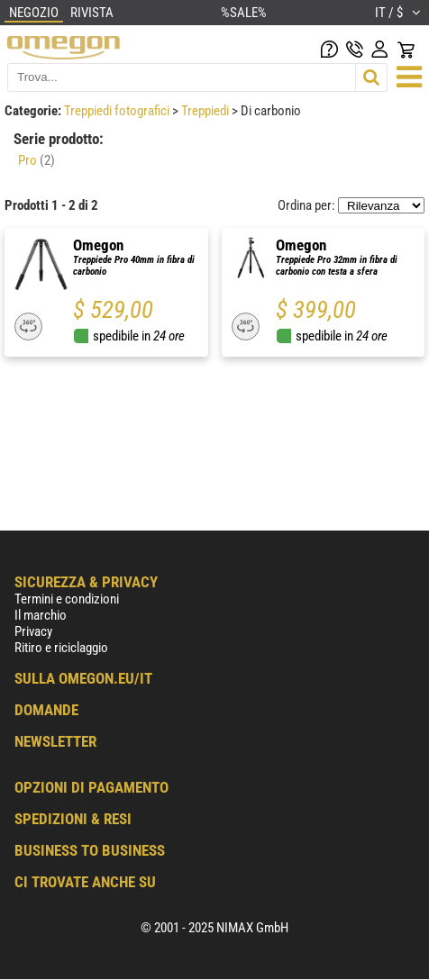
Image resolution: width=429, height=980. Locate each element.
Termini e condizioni (67, 599)
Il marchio (41, 615)
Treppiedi (206, 111)
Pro (37, 160)
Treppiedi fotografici (118, 111)
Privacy (33, 631)
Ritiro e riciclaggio (61, 648)
